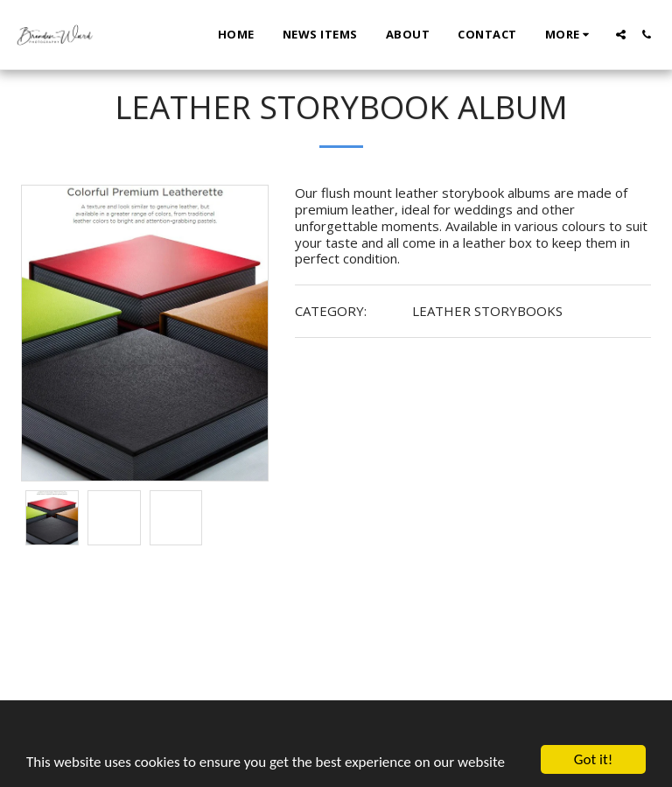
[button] (621, 35)
